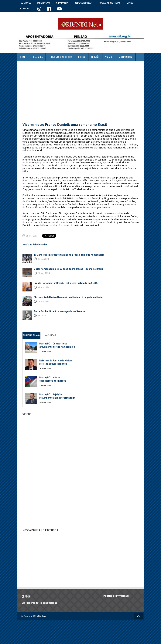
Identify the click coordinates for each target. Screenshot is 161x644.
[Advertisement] (80, 92)
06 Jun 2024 (43, 259)
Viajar (109, 57)
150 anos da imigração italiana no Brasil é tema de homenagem (69, 255)
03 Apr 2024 (43, 287)
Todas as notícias (110, 3)
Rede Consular (83, 3)
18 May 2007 (32, 236)
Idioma (82, 57)
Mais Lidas (50, 335)
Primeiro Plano (31, 335)
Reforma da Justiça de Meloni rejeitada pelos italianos (56, 362)
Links (130, 3)
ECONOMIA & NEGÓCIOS (60, 57)
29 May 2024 (44, 273)
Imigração (43, 3)
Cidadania (62, 3)
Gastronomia (125, 57)
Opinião (95, 57)
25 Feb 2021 (43, 315)
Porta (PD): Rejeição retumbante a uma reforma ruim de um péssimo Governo (57, 398)
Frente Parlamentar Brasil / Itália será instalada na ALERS (66, 283)
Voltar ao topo (138, 616)
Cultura (26, 3)
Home (23, 57)
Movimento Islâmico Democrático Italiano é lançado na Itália (68, 297)
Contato (26, 8)
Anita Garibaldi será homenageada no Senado (59, 311)
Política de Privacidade (116, 596)
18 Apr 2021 (43, 301)
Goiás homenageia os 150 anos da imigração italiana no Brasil (68, 269)
